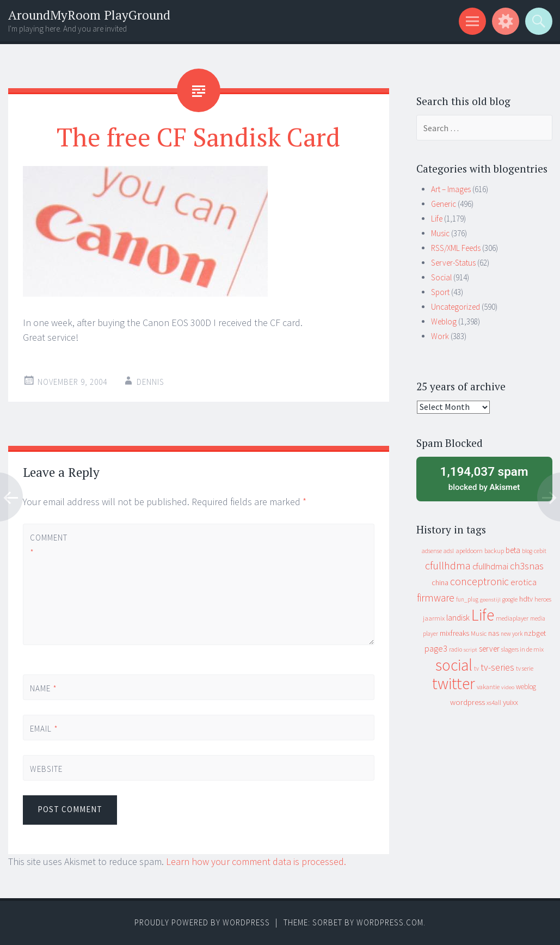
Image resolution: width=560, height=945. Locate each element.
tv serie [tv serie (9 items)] (525, 668)
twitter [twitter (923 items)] (454, 683)
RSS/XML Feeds (456, 248)
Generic (444, 204)
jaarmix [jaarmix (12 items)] (434, 618)
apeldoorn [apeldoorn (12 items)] (469, 551)
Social (441, 277)
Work (440, 336)
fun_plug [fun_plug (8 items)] (467, 599)
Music (440, 233)
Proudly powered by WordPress (202, 922)
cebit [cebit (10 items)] (540, 551)
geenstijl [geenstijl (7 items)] (490, 600)
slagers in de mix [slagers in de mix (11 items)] (522, 649)
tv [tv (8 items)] (476, 668)
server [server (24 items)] (489, 649)
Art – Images (451, 189)
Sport (440, 292)
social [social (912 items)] (454, 665)
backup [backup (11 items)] (494, 551)
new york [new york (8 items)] (512, 634)
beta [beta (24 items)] (513, 550)
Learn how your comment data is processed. (256, 861)
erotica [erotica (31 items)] (524, 582)
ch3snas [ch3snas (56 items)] (527, 566)
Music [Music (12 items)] (479, 633)
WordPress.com (390, 922)
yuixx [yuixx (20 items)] (510, 702)
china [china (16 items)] (440, 583)
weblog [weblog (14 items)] (526, 687)
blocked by (484, 478)
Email (44, 729)
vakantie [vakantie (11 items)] (488, 687)
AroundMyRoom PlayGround (89, 15)
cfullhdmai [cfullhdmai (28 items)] (490, 566)
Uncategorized (456, 307)
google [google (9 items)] (510, 599)
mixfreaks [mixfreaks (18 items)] (454, 633)
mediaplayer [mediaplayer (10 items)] (512, 618)
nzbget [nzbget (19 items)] (535, 633)
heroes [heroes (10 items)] (543, 599)
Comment (48, 545)
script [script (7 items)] (470, 650)
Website (46, 769)
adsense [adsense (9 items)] (432, 551)
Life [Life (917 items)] (483, 615)
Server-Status (453, 263)
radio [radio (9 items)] (456, 649)
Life (437, 219)
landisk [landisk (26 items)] (458, 618)
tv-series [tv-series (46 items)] (497, 667)
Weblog (444, 321)
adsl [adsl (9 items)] (449, 551)
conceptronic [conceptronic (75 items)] (479, 581)
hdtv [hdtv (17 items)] (526, 599)
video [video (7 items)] (508, 687)
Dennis (150, 382)
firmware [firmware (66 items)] (436, 598)
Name (44, 688)
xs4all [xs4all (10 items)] (494, 702)
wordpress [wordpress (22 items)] (467, 702)
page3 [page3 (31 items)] (436, 648)
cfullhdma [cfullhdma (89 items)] (448, 565)
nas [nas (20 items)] (494, 633)
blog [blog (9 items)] (527, 551)
